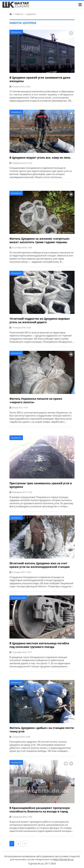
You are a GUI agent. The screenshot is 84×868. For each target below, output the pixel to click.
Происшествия (18, 598)
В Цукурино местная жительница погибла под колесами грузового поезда (39, 645)
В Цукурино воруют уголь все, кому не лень (40, 158)
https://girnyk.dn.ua (63, 859)
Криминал (16, 32)
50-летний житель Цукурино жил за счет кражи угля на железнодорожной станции (40, 565)
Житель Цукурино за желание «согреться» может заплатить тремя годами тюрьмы (40, 240)
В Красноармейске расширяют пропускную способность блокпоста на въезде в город (40, 810)
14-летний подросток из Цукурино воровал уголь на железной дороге (40, 320)
